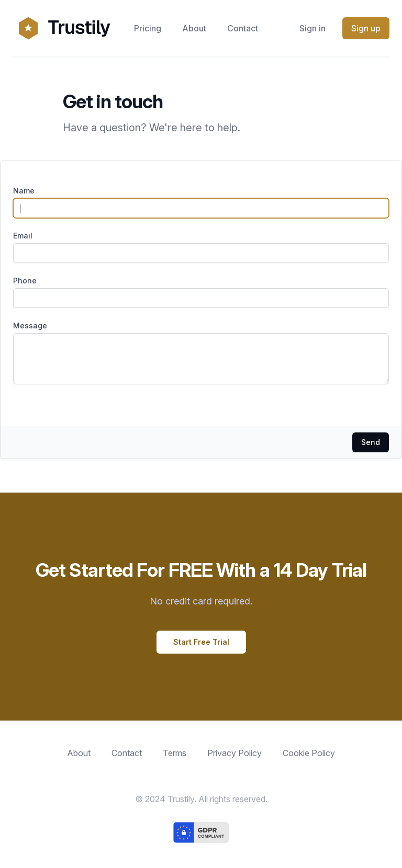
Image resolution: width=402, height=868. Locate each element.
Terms (175, 753)
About (194, 28)
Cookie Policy (309, 753)
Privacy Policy (234, 753)
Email (23, 236)
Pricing (148, 28)
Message (30, 325)
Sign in (312, 28)
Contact (243, 28)
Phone (25, 281)
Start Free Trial (201, 642)
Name (24, 191)
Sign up (366, 28)
